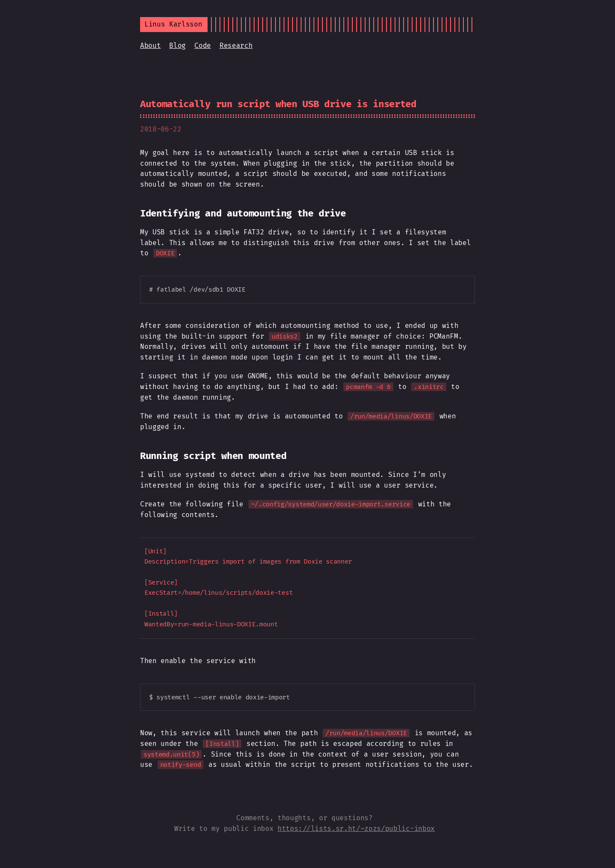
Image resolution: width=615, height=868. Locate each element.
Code (203, 45)
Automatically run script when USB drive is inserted (278, 104)
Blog (177, 45)
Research (236, 45)
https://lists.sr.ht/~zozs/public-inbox (356, 829)
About (150, 45)
